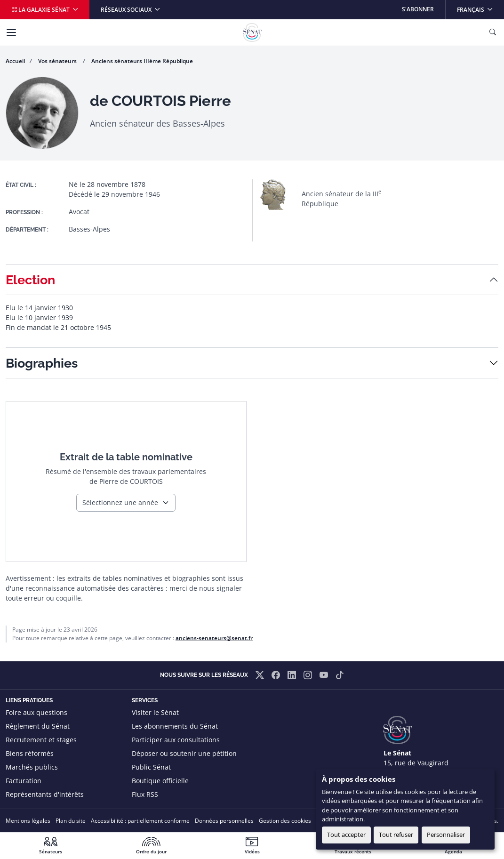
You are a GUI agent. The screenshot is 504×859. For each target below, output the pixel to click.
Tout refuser (396, 835)
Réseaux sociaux (127, 10)
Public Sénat (151, 767)
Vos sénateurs (58, 61)
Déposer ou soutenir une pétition (184, 753)
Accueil (15, 61)
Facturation (24, 781)
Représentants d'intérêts (45, 794)
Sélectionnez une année (120, 502)
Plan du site (71, 821)
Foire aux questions (36, 712)
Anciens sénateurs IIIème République (142, 61)
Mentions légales (28, 821)
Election (30, 280)
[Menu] (11, 32)
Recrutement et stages (41, 740)
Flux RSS (145, 794)
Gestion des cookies (285, 821)
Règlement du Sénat (38, 726)
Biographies (42, 363)
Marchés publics (32, 767)
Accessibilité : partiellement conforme (140, 821)
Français (480, 7)
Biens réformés (30, 753)
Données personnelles (224, 821)
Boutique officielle (160, 781)
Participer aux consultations (176, 740)
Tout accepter (346, 835)
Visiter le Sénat (155, 712)
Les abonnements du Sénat (175, 726)
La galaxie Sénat (41, 10)
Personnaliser (446, 835)
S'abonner (418, 9)
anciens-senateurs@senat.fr (214, 638)
